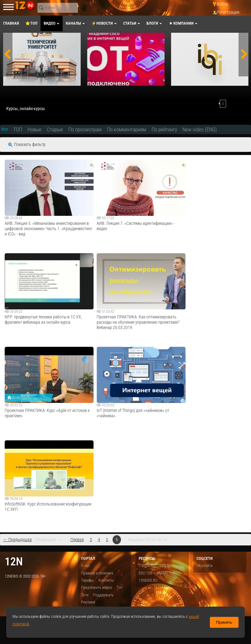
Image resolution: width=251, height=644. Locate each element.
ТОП (18, 129)
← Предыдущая (17, 540)
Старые (55, 129)
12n (14, 562)
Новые (34, 129)
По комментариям (127, 129)
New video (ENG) (200, 129)
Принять (224, 622)
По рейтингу (164, 129)
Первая (77, 540)
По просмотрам (85, 129)
